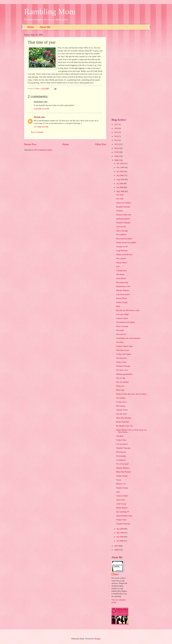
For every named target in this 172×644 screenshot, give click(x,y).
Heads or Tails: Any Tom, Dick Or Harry (131, 394)
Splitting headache (123, 219)
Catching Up (121, 460)
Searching (120, 342)
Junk (118, 492)
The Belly (120, 436)
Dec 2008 (120, 164)
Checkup (119, 211)
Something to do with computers (128, 338)
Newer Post (30, 144)
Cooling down (121, 271)
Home (31, 27)
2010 (116, 152)
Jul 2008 (120, 184)
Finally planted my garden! (126, 243)
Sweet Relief (121, 278)
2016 (116, 128)
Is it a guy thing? (122, 314)
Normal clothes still (123, 215)
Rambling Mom (50, 12)
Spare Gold (120, 500)
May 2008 (121, 191)
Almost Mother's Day (124, 516)
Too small (120, 195)
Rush (118, 306)
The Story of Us (122, 370)
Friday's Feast (121, 362)
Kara (116, 574)
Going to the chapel (123, 354)
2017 (116, 124)
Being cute (120, 386)
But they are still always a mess (128, 310)
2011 (116, 148)
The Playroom (121, 358)
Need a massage (122, 326)
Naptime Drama (122, 488)
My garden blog (122, 282)
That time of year (122, 350)
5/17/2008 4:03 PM (41, 127)
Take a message (122, 231)
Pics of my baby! (122, 464)
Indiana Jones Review (124, 255)
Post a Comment (37, 132)
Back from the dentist (124, 239)
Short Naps (120, 390)
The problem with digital (125, 322)
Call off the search (123, 294)
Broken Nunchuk (122, 422)
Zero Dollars (121, 398)
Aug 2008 (121, 180)
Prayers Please (121, 298)
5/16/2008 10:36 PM (41, 109)
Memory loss (121, 484)
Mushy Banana (122, 508)
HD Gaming (121, 406)
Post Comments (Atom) (43, 150)
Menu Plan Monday (123, 418)
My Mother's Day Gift (124, 426)
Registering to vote (123, 286)
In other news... (122, 402)
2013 (116, 140)
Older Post (101, 144)
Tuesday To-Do (122, 247)
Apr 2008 (120, 529)
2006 (116, 550)
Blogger (97, 639)
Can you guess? (122, 444)
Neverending (121, 456)
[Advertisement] (130, 74)
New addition (121, 235)
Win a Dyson (121, 259)
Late (118, 266)
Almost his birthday (123, 203)
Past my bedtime (122, 382)
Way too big (121, 378)
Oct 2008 (120, 172)
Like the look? (121, 414)
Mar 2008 (120, 533)
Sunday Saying (122, 302)
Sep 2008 (120, 175)
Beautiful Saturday (123, 207)
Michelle (37, 117)
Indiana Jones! (121, 263)
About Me (45, 27)
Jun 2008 (120, 187)
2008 (116, 160)
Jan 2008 (120, 541)
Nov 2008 (121, 168)
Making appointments (124, 374)
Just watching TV (123, 512)
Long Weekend (122, 251)
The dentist (120, 275)
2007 (116, 546)
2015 (116, 132)
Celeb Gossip (121, 504)
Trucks (119, 480)
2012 (116, 144)
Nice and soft (121, 334)
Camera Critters (122, 318)
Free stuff (120, 199)
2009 (116, 156)
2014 (116, 136)
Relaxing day (121, 452)
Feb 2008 (120, 537)
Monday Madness (123, 290)
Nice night (120, 330)
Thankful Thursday (123, 223)
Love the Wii (121, 227)
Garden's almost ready (124, 346)
